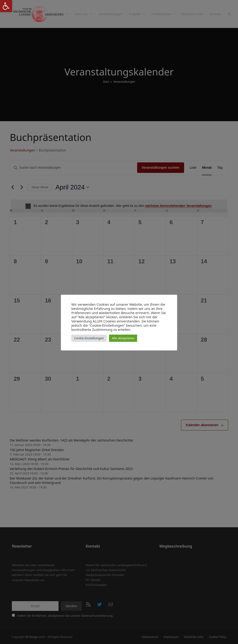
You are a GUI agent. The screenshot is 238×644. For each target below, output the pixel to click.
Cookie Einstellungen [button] (89, 338)
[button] (6, 6)
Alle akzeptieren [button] (123, 338)
